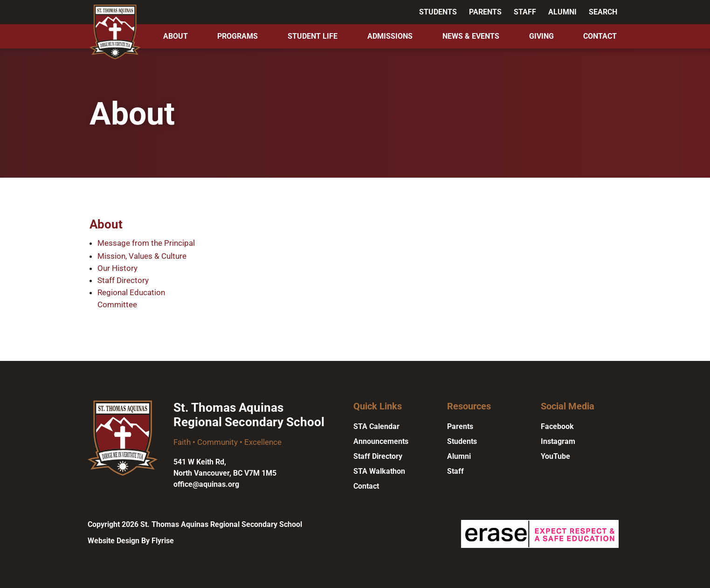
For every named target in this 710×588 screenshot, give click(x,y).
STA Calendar (376, 426)
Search (603, 12)
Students (438, 12)
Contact (600, 36)
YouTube (555, 456)
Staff (525, 12)
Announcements (381, 441)
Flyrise (163, 541)
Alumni (562, 12)
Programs (238, 36)
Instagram (558, 441)
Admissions (390, 36)
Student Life (313, 36)
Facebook (557, 426)
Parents (485, 12)
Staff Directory (123, 280)
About (176, 36)
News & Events (471, 36)
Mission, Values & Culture (142, 256)
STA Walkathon (379, 471)
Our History (117, 268)
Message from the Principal (146, 243)
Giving (541, 36)
